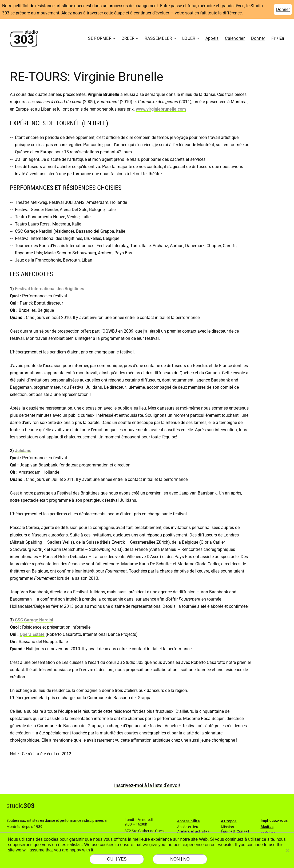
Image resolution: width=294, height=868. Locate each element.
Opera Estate (32, 634)
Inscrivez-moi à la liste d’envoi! (147, 785)
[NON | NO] (287, 850)
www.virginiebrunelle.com (161, 109)
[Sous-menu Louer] (198, 38)
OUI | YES (117, 859)
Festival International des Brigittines (49, 289)
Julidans (23, 451)
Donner (283, 9)
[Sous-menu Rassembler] (175, 38)
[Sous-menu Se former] (114, 38)
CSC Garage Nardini (34, 620)
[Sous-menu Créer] (137, 38)
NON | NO (180, 859)
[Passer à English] (282, 38)
